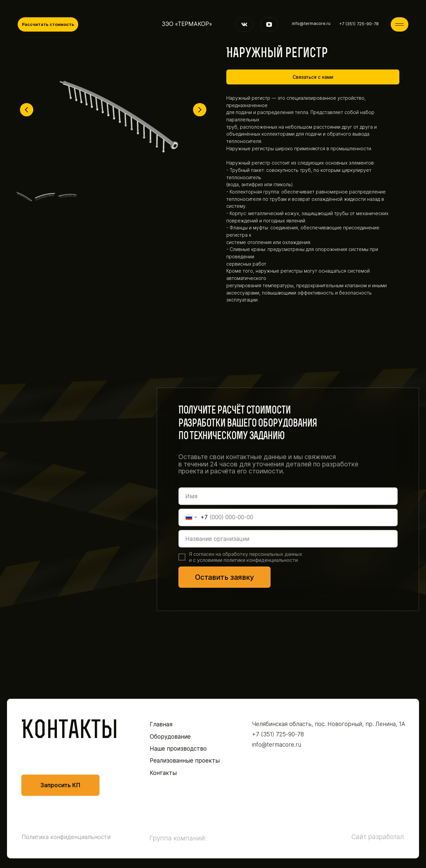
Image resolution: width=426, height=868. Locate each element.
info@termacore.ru (311, 23)
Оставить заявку (224, 577)
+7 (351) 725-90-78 (359, 24)
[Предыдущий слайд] (27, 110)
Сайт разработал (378, 837)
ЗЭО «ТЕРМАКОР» (187, 24)
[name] (288, 496)
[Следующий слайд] (200, 110)
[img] (400, 24)
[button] (48, 24)
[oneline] (288, 539)
